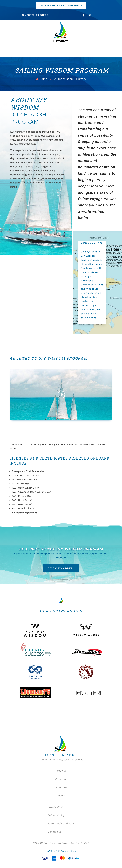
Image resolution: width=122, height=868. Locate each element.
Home (43, 79)
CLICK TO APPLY (60, 568)
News (61, 796)
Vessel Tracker (37, 15)
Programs (61, 779)
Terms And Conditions (61, 824)
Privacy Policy (56, 807)
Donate (61, 771)
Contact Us (54, 832)
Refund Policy (56, 815)
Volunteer (61, 787)
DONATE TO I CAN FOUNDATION (60, 5)
